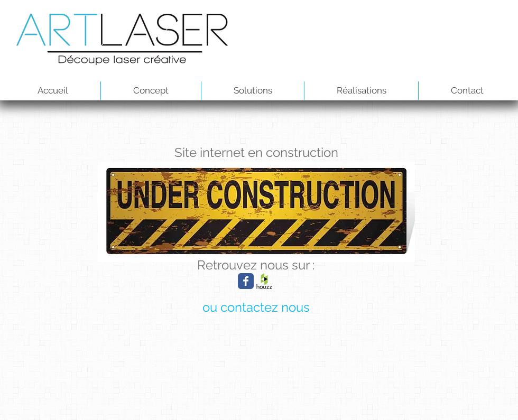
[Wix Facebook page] (246, 281)
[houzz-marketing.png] (264, 281)
